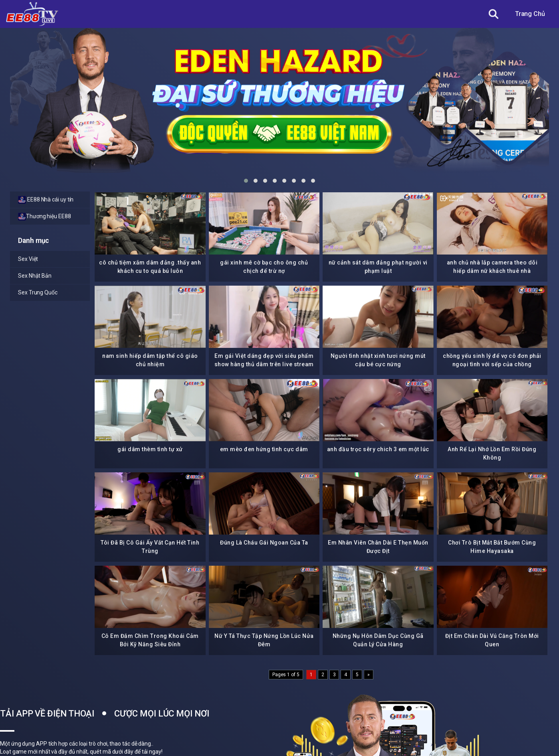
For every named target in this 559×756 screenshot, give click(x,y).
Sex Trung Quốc (38, 292)
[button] (246, 181)
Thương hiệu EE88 (45, 217)
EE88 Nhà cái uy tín (46, 200)
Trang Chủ (530, 14)
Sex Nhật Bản (35, 276)
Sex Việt (28, 259)
